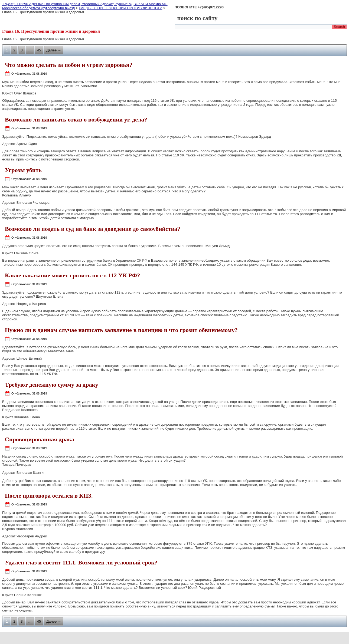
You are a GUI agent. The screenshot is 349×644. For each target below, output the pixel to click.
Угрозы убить (23, 170)
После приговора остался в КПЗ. (49, 496)
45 (39, 50)
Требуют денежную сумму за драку (52, 385)
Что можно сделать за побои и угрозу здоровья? (69, 65)
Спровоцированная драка (40, 439)
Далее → (54, 50)
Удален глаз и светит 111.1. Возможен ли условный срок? (81, 562)
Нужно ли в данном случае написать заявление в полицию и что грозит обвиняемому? (121, 330)
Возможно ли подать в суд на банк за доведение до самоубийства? (93, 229)
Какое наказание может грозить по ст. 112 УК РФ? (72, 275)
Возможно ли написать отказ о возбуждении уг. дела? (76, 119)
